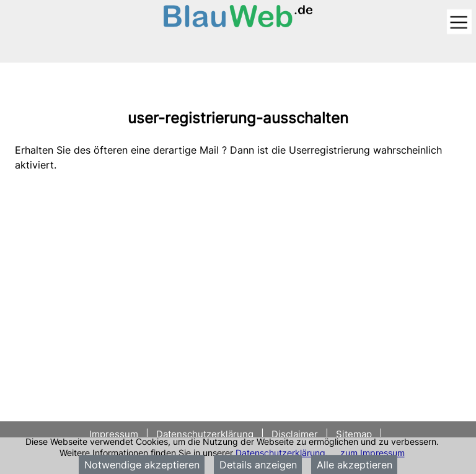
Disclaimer (295, 434)
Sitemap (354, 434)
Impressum (115, 434)
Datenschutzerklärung (280, 453)
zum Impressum (372, 453)
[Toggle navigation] (459, 23)
